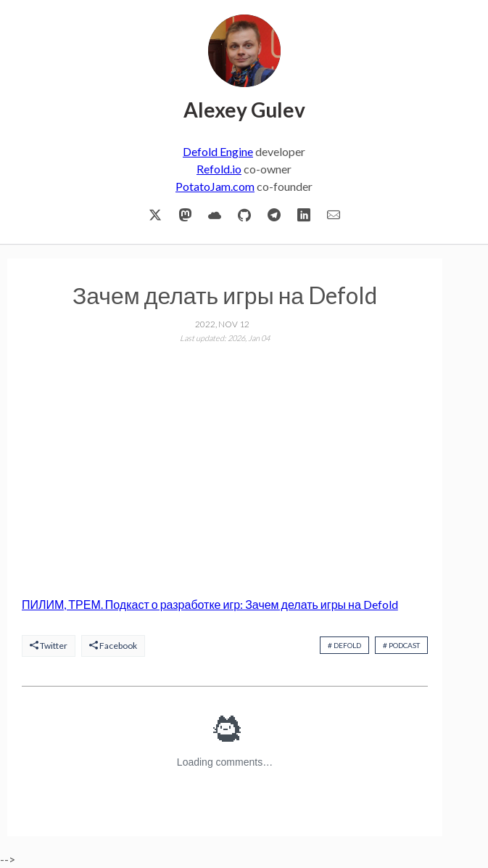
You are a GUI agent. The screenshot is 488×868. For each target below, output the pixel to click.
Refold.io (219, 169)
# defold (344, 645)
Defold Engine (218, 151)
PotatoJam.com (215, 186)
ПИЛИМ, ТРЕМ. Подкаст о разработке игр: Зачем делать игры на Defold (210, 604)
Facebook (113, 646)
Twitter (49, 646)
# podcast (401, 645)
